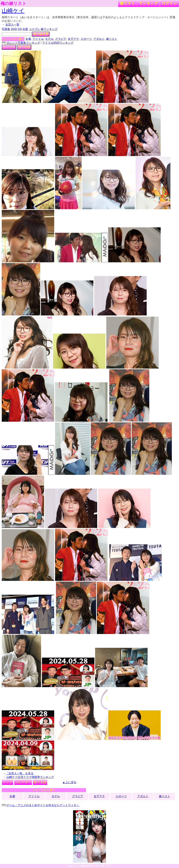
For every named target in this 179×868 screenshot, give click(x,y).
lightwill (86, 866)
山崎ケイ (13, 11)
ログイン (169, 3)
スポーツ (86, 39)
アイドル (38, 39)
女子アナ (73, 39)
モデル (49, 39)
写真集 (6, 29)
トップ (8, 782)
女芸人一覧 (12, 25)
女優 (28, 39)
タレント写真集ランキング (23, 43)
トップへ (9, 47)
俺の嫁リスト (13, 3)
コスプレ (34, 29)
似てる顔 (24, 47)
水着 (25, 29)
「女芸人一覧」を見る (20, 773)
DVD (14, 29)
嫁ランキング (49, 29)
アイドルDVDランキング (58, 43)
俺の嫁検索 (41, 34)
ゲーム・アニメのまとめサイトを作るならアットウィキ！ (43, 805)
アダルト (99, 39)
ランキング (148, 3)
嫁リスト (128, 3)
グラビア (61, 39)
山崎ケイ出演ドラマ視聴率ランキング (30, 777)
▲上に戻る (69, 782)
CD (20, 29)
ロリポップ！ (104, 866)
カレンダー (23, 782)
